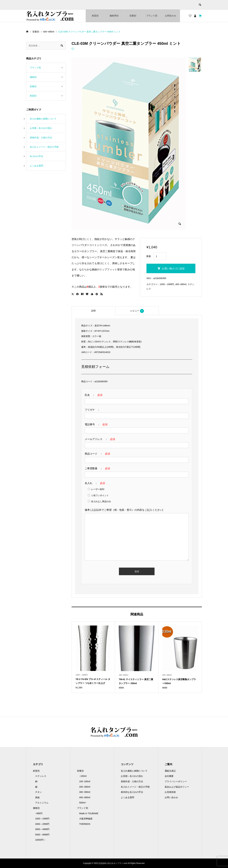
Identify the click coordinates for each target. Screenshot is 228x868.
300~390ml (85, 792)
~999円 (39, 813)
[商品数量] (160, 256)
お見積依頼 (170, 792)
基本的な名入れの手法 (132, 792)
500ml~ (83, 803)
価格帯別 (114, 16)
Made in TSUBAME (89, 813)
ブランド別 (152, 16)
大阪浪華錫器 (86, 819)
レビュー (137, 311)
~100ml (83, 776)
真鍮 (37, 797)
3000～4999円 (42, 829)
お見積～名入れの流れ (41, 128)
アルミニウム (42, 803)
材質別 (95, 16)
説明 (93, 311)
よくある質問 (36, 166)
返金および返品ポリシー (177, 787)
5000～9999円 (42, 835)
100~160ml (85, 781)
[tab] (93, 311)
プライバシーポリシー (176, 781)
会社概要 (169, 776)
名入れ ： (95, 483)
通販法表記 (170, 771)
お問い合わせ (171, 797)
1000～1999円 (167, 284)
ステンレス (41, 776)
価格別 (33, 77)
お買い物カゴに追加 (173, 269)
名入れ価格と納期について (43, 119)
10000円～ (40, 840)
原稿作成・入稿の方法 (41, 138)
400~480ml (181, 284)
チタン (38, 792)
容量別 (133, 16)
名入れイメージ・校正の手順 (44, 147)
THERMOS (85, 824)
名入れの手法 (36, 156)
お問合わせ (171, 16)
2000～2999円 (42, 824)
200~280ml (85, 787)
